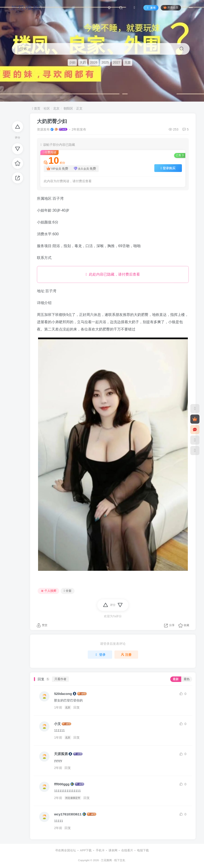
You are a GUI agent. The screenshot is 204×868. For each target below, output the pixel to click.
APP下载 (86, 850)
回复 (77, 707)
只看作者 (60, 679)
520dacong (63, 694)
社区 (47, 108)
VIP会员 (57, 169)
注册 (126, 655)
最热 (187, 679)
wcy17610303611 (68, 814)
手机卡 (100, 850)
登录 (100, 655)
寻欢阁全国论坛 (66, 850)
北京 (56, 108)
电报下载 (143, 850)
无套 (128, 62)
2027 (117, 62)
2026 (94, 62)
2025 (105, 62)
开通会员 (171, 7)
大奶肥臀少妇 (52, 121)
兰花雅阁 (106, 860)
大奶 (83, 62)
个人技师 (49, 591)
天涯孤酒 (61, 754)
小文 (57, 724)
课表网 (113, 850)
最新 (176, 679)
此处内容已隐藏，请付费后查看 (113, 274)
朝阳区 (68, 108)
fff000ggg (62, 784)
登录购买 (168, 168)
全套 (68, 591)
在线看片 (127, 850)
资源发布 (43, 129)
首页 (36, 108)
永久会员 (85, 169)
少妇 (72, 62)
